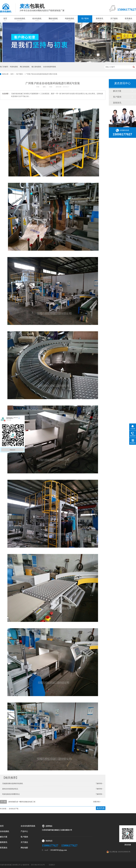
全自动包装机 (20, 19)
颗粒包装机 (53, 19)
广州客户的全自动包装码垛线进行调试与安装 (41, 74)
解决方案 (117, 91)
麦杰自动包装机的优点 (10, 789)
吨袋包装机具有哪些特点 (11, 794)
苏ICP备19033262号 (38, 865)
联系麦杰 (129, 19)
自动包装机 (5, 831)
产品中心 (24, 831)
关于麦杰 (114, 19)
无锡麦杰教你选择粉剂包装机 (13, 784)
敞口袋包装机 (36, 67)
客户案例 (85, 19)
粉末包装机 (37, 19)
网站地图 (24, 848)
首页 (12, 74)
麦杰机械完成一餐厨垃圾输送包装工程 (22, 802)
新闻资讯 (100, 19)
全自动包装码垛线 (50, 67)
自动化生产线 (14, 809)
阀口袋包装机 (25, 67)
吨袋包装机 (70, 19)
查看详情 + (97, 802)
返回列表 (101, 808)
